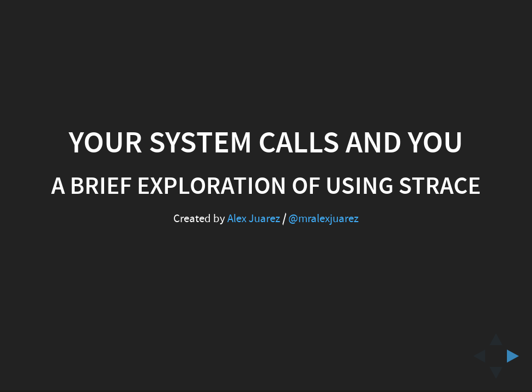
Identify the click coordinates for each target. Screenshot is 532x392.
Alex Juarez (254, 219)
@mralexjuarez (324, 219)
